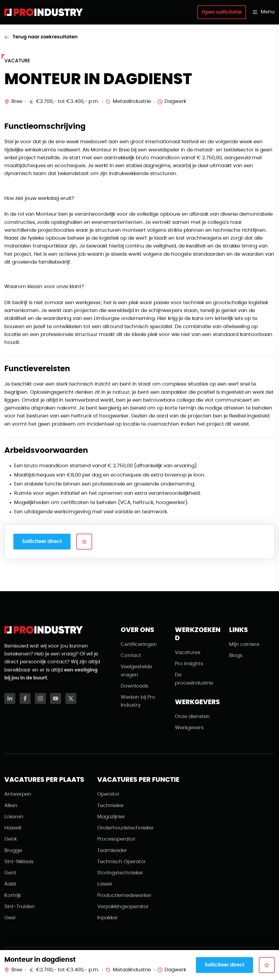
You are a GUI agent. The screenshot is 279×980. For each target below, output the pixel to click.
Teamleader (112, 851)
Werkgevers (189, 728)
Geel (10, 918)
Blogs (236, 656)
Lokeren (14, 817)
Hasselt (13, 828)
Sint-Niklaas (19, 862)
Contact (131, 656)
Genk (11, 839)
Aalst (10, 884)
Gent (10, 873)
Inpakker (108, 918)
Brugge (13, 851)
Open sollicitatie (222, 12)
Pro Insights (189, 664)
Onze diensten (192, 717)
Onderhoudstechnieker (126, 828)
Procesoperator (116, 839)
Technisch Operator (122, 862)
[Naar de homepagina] (44, 12)
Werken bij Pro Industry (138, 701)
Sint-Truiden (20, 907)
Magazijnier (111, 817)
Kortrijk (13, 896)
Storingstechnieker (120, 873)
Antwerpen (18, 794)
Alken (11, 806)
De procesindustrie (194, 679)
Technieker (111, 806)
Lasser (105, 884)
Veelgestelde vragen (136, 671)
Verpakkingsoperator (123, 907)
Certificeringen (139, 645)
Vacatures (188, 653)
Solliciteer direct (42, 542)
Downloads (134, 686)
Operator (108, 794)
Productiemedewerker (124, 896)
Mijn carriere (244, 645)
